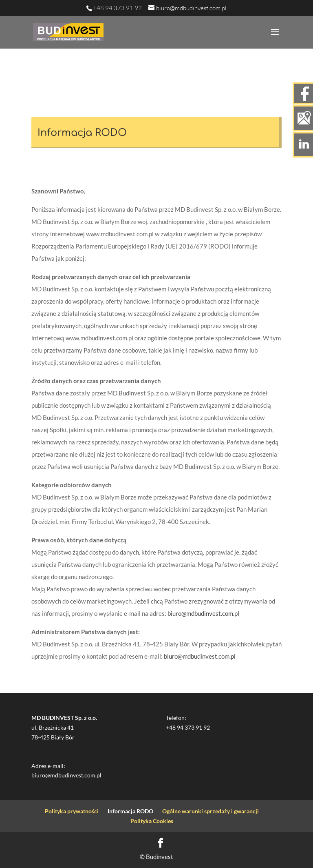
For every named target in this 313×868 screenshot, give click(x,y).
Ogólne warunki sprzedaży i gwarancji (211, 811)
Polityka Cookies (152, 821)
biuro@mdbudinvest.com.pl (203, 613)
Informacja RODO (130, 811)
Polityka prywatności (72, 811)
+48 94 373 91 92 (117, 8)
